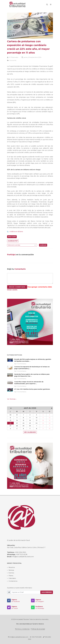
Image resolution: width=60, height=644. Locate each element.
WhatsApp (12, 237)
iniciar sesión (12, 290)
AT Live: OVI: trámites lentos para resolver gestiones (32, 389)
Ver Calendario (30, 432)
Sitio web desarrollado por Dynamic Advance (30, 624)
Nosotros (12, 567)
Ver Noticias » (12, 399)
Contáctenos (13, 581)
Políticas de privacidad (38, 629)
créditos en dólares (16, 232)
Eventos (11, 573)
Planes (11, 576)
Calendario (12, 578)
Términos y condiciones (22, 629)
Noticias (11, 570)
